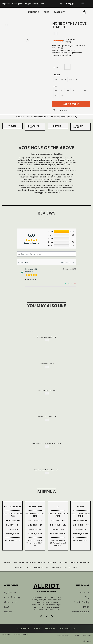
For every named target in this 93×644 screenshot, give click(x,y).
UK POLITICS (31, 563)
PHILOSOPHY (39, 568)
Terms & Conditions (82, 636)
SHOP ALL (8, 563)
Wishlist (8, 612)
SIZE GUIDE (23, 629)
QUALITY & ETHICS (33, 127)
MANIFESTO (34, 12)
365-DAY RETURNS (78, 127)
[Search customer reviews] (46, 254)
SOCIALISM (85, 563)
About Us (85, 592)
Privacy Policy (63, 636)
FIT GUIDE (12, 126)
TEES (48, 568)
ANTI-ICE (42, 563)
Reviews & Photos (80, 612)
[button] (83, 3)
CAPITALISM (63, 563)
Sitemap (87, 641)
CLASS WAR (52, 563)
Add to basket (71, 104)
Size (55, 86)
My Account (10, 592)
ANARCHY (19, 568)
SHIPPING (57, 126)
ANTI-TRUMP (19, 563)
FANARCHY (59, 12)
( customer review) (70, 41)
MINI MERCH (57, 568)
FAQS (7, 607)
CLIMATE (28, 568)
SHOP (47, 12)
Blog (87, 597)
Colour (57, 75)
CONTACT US (68, 629)
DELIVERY (50, 629)
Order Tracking (12, 597)
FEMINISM (74, 563)
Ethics (86, 607)
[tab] (13, 126)
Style (56, 67)
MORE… (76, 568)
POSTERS (67, 568)
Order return (11, 602)
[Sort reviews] (67, 262)
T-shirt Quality (82, 602)
